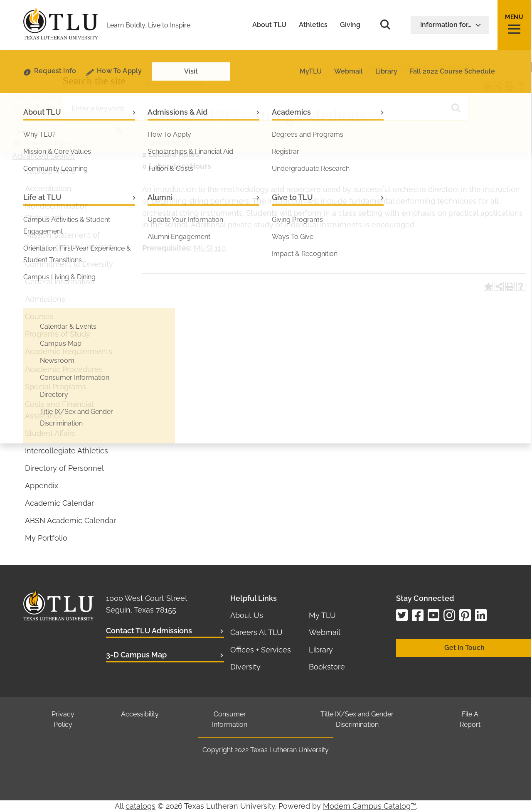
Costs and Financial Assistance (59, 410)
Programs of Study (58, 334)
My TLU (322, 615)
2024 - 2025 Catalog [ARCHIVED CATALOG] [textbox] (421, 67)
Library (321, 650)
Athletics (313, 25)
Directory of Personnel (64, 468)
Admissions (45, 299)
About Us (247, 615)
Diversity (245, 667)
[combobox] (448, 67)
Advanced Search (44, 156)
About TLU (269, 25)
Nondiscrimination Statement (57, 212)
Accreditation (48, 188)
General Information (60, 282)
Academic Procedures (64, 369)
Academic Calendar (59, 503)
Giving (350, 25)
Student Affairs (50, 433)
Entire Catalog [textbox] (33, 107)
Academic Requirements (69, 351)
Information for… (451, 25)
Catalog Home (50, 171)
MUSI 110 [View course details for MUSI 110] (210, 248)
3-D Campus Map (136, 655)
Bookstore (327, 667)
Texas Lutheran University (289, 750)
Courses (39, 316)
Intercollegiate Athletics (66, 451)
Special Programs (55, 387)
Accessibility (140, 714)
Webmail (325, 632)
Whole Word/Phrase (47, 143)
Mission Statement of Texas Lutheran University (71, 241)
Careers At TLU (256, 632)
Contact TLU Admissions (149, 631)
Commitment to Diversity (69, 264)
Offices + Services (261, 650)
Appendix (42, 486)
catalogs (140, 806)
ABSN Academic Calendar (70, 520)
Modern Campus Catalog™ (369, 806)
